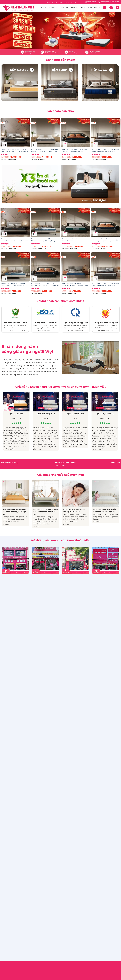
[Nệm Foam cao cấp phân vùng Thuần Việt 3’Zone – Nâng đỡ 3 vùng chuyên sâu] (76, 267)
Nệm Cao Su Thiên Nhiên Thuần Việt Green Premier (75, 240)
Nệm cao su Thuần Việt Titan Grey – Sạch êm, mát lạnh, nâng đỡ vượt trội (76, 151)
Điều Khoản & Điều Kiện (41, 588)
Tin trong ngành (68, 602)
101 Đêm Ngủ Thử (94, 8)
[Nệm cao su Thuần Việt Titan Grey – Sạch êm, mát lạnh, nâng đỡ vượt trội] (76, 133)
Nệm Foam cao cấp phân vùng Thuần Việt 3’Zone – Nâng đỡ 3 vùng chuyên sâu (75, 285)
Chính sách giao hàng (40, 595)
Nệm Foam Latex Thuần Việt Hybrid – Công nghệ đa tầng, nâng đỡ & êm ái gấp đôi (45, 151)
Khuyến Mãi (64, 8)
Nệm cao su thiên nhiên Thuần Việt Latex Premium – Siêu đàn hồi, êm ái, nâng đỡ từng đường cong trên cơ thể (15, 151)
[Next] (117, 506)
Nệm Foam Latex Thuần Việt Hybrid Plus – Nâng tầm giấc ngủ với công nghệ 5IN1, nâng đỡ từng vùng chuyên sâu (105, 151)
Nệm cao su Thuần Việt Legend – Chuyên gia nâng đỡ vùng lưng (44, 240)
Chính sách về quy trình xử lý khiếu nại (45, 604)
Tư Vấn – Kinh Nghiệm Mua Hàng (75, 598)
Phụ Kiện (53, 8)
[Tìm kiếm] (105, 8)
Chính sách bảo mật (39, 609)
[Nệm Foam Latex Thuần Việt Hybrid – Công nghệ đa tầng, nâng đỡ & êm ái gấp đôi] (45, 133)
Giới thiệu (66, 590)
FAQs (83, 8)
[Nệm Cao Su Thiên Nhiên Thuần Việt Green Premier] (76, 222)
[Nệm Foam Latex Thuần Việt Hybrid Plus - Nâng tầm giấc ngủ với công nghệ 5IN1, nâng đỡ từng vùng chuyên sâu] (106, 133)
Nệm (44, 8)
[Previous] (4, 506)
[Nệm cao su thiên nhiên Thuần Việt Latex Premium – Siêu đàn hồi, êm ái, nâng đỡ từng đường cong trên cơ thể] (15, 133)
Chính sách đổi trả (39, 599)
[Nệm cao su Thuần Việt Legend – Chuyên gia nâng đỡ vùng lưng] (45, 222)
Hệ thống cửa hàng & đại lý (72, 606)
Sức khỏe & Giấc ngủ (70, 594)
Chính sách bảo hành (40, 591)
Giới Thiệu (74, 8)
